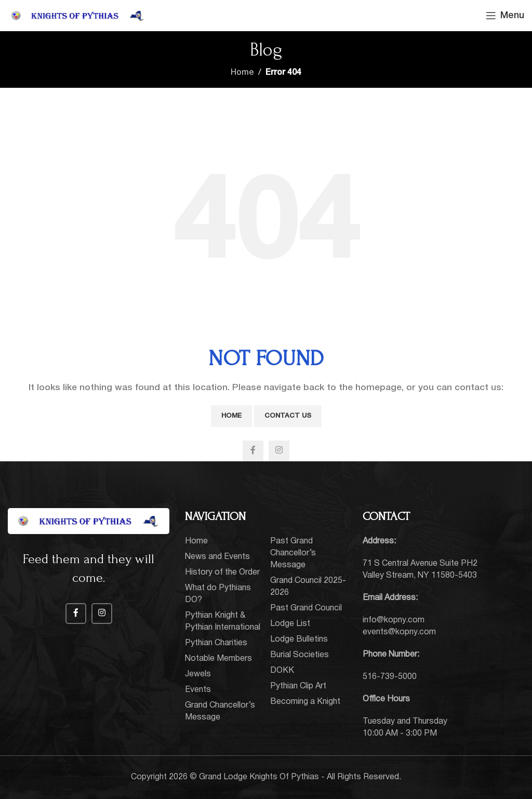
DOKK (282, 671)
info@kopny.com (394, 620)
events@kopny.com (399, 632)
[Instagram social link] (279, 451)
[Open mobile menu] (505, 16)
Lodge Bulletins (299, 640)
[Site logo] (78, 16)
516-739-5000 (390, 677)
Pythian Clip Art (298, 686)
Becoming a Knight (305, 702)
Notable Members (218, 659)
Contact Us (288, 416)
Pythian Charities (216, 643)
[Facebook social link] (253, 451)
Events (198, 690)
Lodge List (290, 624)
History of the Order (222, 572)
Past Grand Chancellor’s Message (293, 553)
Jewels (198, 674)
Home (242, 73)
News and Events (217, 557)
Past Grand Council (306, 608)
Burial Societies (300, 655)
